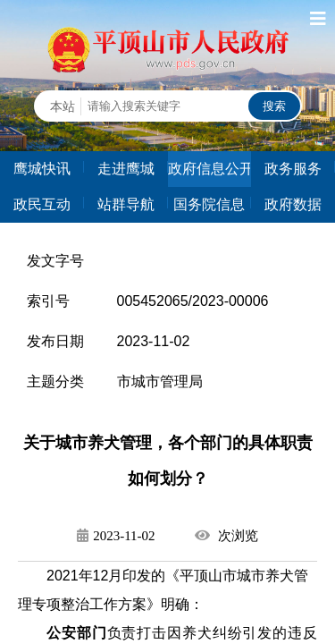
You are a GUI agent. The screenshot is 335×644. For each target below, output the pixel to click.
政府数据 (293, 204)
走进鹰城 (126, 169)
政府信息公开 (210, 169)
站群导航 (126, 204)
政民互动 (42, 204)
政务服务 (293, 169)
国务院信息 (209, 204)
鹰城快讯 (42, 169)
